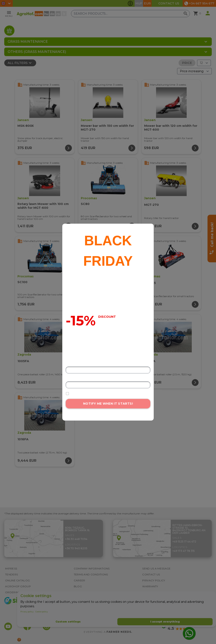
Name (70, 364)
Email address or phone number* (87, 379)
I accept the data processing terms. (94, 394)
